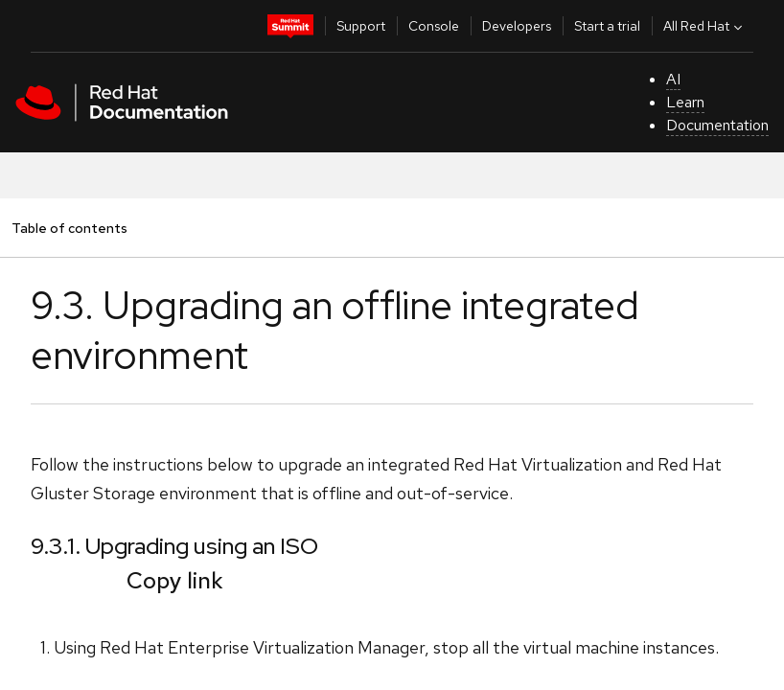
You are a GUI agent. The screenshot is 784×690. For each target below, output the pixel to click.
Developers (517, 26)
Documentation (717, 125)
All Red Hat (705, 26)
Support (361, 26)
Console (434, 26)
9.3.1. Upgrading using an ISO (174, 546)
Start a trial (607, 26)
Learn (685, 102)
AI (673, 79)
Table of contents (69, 228)
